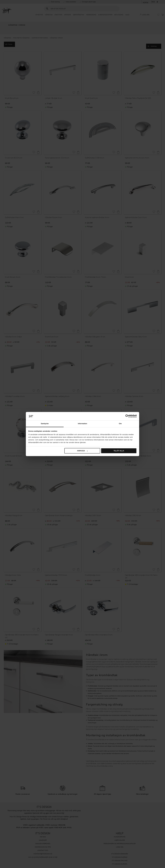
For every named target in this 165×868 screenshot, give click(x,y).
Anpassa (82, 451)
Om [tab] (120, 424)
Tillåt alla (119, 451)
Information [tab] (82, 424)
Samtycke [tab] (45, 424)
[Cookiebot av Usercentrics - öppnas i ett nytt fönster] (126, 416)
